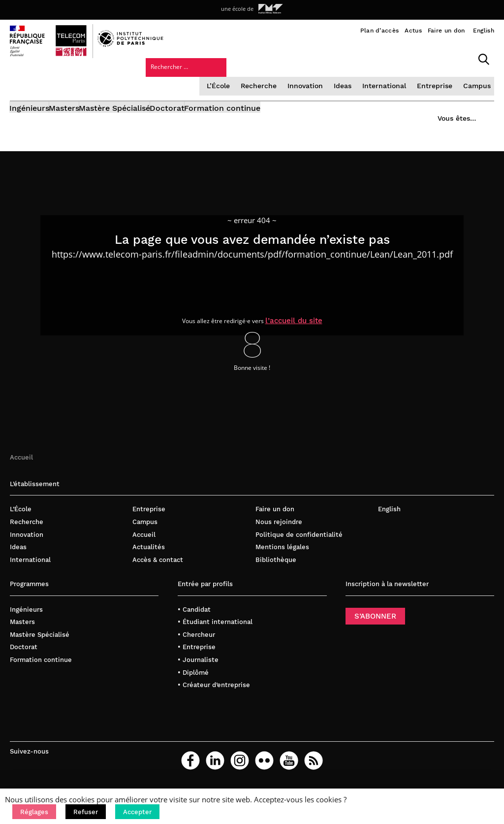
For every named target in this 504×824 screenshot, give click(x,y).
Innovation (235, 76)
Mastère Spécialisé (145, 102)
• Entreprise (197, 656)
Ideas (272, 76)
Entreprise (361, 76)
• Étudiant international (215, 631)
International (312, 76)
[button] (34, 812)
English (484, 31)
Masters (80, 102)
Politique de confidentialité (299, 544)
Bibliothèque (276, 569)
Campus (402, 76)
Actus (413, 31)
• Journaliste (198, 669)
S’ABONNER (375, 625)
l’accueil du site (303, 329)
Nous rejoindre (279, 531)
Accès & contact (158, 569)
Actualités (149, 556)
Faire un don (446, 31)
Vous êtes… (449, 99)
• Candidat (194, 618)
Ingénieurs (30, 102)
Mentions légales (282, 556)
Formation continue (284, 102)
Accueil (21, 466)
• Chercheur (196, 643)
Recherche (189, 76)
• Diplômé (193, 681)
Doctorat (213, 102)
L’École (150, 76)
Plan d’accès (380, 31)
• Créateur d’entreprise (214, 694)
